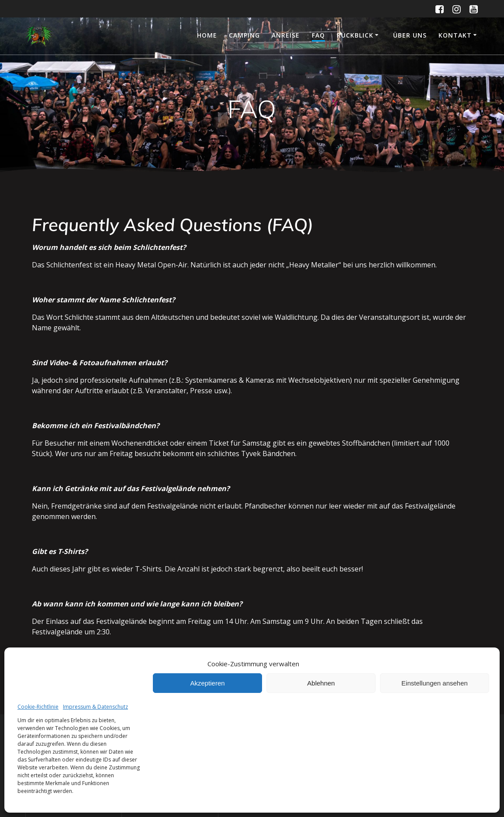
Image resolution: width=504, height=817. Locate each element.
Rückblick (355, 35)
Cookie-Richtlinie (38, 707)
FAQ (318, 35)
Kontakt (455, 35)
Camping (244, 35)
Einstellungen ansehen (435, 683)
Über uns (410, 35)
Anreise (286, 35)
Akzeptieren (207, 683)
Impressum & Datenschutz (95, 707)
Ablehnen (321, 683)
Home (207, 35)
